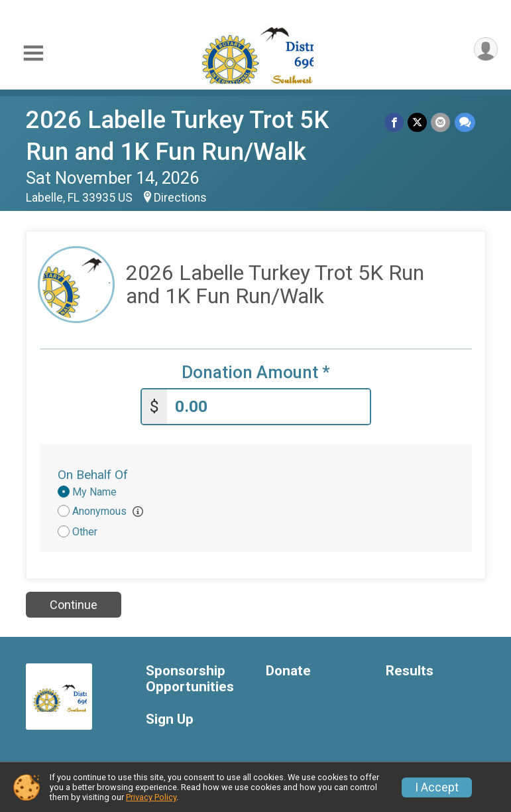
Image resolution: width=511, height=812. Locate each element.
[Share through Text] (465, 122)
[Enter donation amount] (268, 407)
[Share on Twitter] (418, 122)
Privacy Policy (151, 797)
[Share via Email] (441, 122)
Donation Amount (256, 372)
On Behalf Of (93, 475)
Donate (288, 671)
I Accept (437, 787)
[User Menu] (485, 49)
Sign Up (170, 719)
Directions (180, 198)
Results (410, 671)
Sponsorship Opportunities (190, 679)
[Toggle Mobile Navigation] (33, 53)
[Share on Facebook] (395, 122)
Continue (74, 605)
